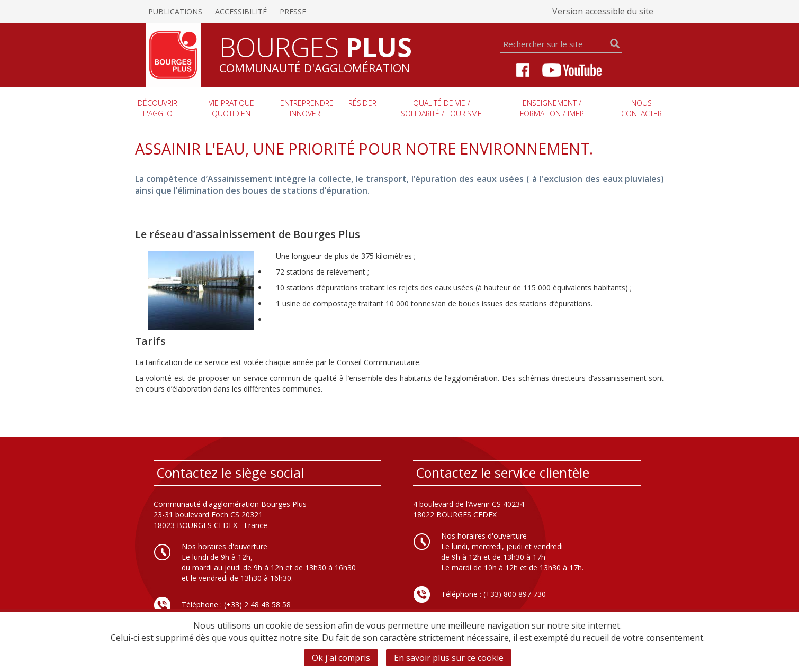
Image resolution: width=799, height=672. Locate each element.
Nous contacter (641, 108)
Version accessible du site (603, 11)
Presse (293, 11)
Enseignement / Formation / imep (552, 108)
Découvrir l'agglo (158, 108)
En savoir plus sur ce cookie (449, 658)
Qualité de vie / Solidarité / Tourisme (441, 108)
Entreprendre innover (307, 108)
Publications (175, 11)
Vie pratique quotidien (231, 108)
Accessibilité (241, 11)
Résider (362, 103)
